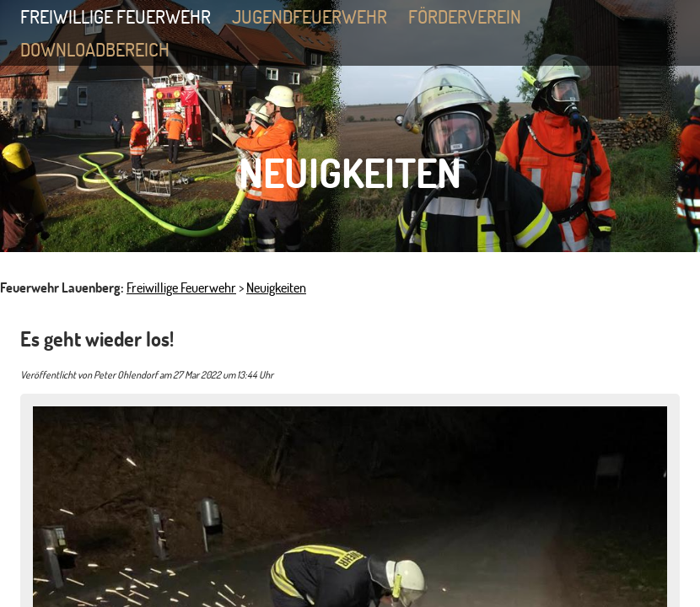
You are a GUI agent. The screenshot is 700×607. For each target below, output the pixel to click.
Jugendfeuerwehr (319, 19)
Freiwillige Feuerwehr (125, 19)
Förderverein (465, 16)
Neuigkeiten (276, 287)
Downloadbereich (95, 49)
